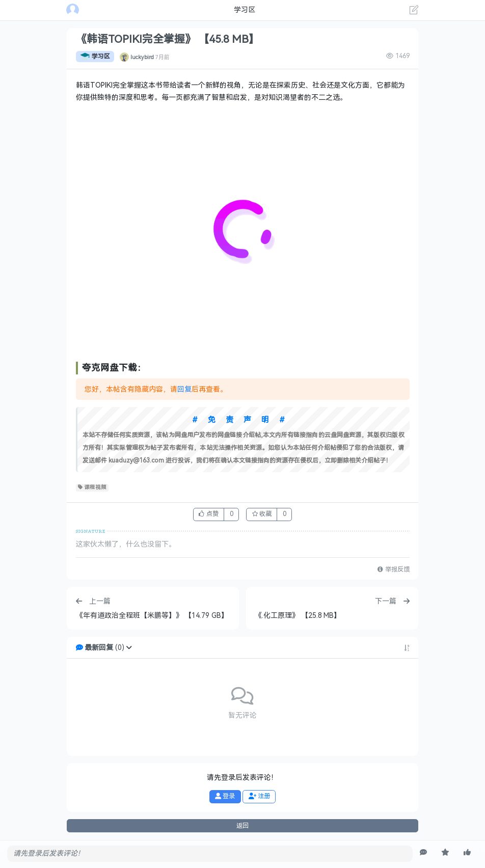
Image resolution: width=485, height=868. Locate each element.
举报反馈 (393, 569)
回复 (184, 389)
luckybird (142, 57)
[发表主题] (414, 11)
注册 (259, 796)
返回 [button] (242, 826)
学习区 (95, 57)
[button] (129, 648)
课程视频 (92, 487)
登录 (225, 796)
